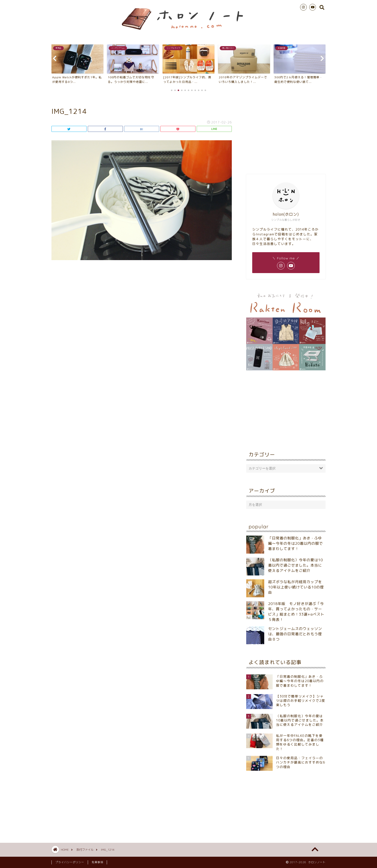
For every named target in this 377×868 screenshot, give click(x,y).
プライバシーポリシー (70, 862)
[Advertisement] (286, 132)
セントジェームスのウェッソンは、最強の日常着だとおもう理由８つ (295, 634)
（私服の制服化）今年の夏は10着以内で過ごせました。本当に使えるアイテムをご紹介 (295, 565)
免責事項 (97, 862)
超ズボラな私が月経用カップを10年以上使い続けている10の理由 (296, 587)
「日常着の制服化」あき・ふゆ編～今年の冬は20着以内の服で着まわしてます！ (295, 543)
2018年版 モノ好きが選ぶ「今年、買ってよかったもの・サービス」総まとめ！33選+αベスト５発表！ (296, 612)
